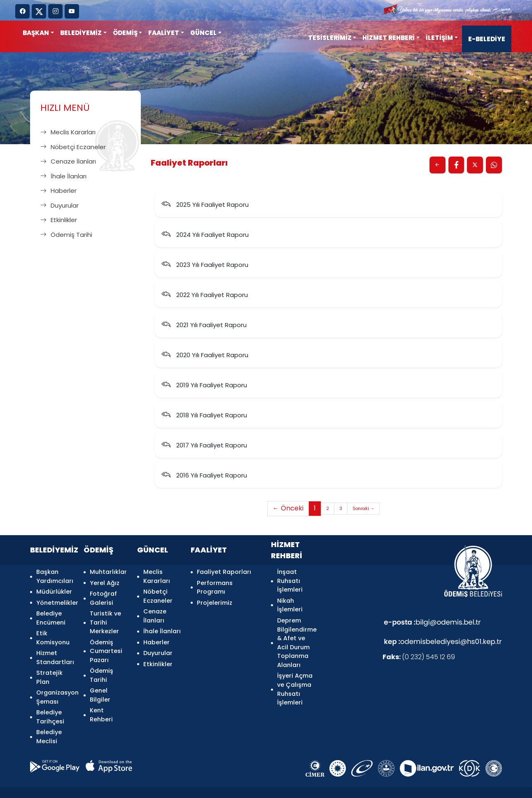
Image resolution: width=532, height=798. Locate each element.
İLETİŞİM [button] (439, 38)
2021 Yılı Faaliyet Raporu (204, 326)
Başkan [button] (36, 33)
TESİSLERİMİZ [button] (330, 38)
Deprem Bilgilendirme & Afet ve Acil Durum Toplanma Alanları (296, 639)
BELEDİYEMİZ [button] (81, 33)
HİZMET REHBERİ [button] (388, 38)
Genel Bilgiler (100, 684)
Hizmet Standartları (55, 648)
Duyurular (59, 205)
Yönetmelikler (55, 599)
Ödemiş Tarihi (66, 235)
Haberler (58, 191)
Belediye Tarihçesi (50, 702)
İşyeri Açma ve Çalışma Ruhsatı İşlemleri (295, 684)
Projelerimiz (215, 599)
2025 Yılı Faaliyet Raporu (205, 205)
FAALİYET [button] (164, 33)
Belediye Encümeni (51, 613)
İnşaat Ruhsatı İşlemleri (290, 582)
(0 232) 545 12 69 (419, 659)
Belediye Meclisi (49, 720)
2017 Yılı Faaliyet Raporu (204, 446)
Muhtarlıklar (108, 573)
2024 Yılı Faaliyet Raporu (205, 235)
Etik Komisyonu (53, 631)
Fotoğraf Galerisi (103, 595)
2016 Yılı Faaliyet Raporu (204, 476)
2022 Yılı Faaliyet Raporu (205, 296)
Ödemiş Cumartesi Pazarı (106, 644)
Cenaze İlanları (68, 161)
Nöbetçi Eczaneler (73, 147)
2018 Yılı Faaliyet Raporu (204, 416)
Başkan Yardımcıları (55, 577)
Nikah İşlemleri (290, 604)
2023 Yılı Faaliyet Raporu (205, 266)
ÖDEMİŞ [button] (125, 33)
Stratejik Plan (49, 666)
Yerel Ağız (105, 581)
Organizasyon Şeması (55, 684)
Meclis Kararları (68, 132)
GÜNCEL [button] (203, 33)
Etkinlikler (59, 220)
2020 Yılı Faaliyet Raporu (205, 356)
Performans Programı (215, 586)
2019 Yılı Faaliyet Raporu (204, 386)
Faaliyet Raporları (224, 573)
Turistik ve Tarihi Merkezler (105, 617)
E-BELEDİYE (487, 39)
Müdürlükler (54, 590)
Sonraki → (364, 510)
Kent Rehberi (101, 702)
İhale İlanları (63, 176)
